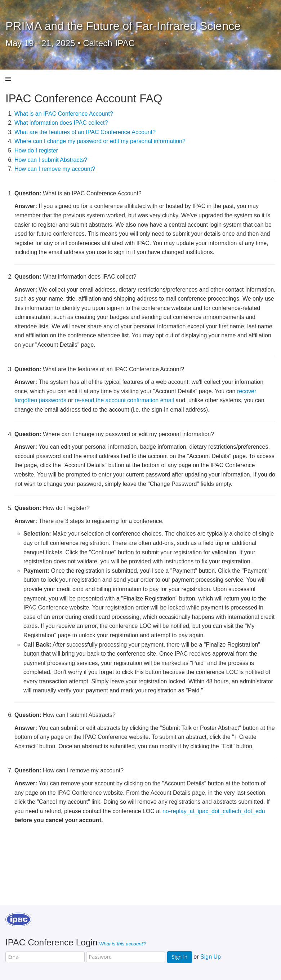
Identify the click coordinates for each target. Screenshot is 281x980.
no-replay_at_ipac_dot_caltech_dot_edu (214, 811)
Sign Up (211, 957)
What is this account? (122, 944)
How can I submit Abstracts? (51, 160)
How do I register (36, 150)
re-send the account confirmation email (124, 400)
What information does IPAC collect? (61, 123)
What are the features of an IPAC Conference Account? (85, 132)
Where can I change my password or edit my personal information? (100, 141)
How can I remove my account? (55, 169)
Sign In (180, 957)
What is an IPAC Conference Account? (64, 114)
